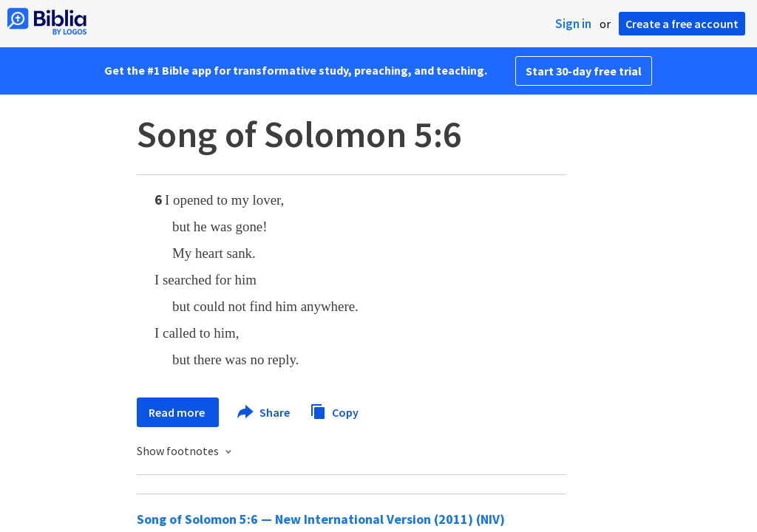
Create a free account (682, 24)
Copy (334, 410)
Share (264, 412)
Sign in (573, 24)
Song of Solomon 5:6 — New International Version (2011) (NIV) (321, 519)
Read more (178, 412)
